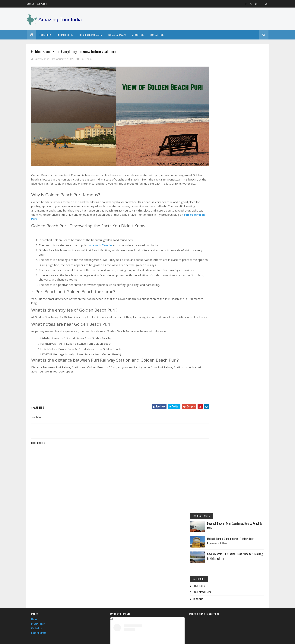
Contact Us (42, 4)
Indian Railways (117, 35)
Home (34, 523)
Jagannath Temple (100, 241)
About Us (138, 35)
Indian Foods (65, 35)
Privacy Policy (38, 528)
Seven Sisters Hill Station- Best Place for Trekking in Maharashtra (245, 95)
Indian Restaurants (90, 35)
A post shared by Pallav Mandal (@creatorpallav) (147, 618)
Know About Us (39, 537)
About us (30, 4)
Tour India (45, 35)
